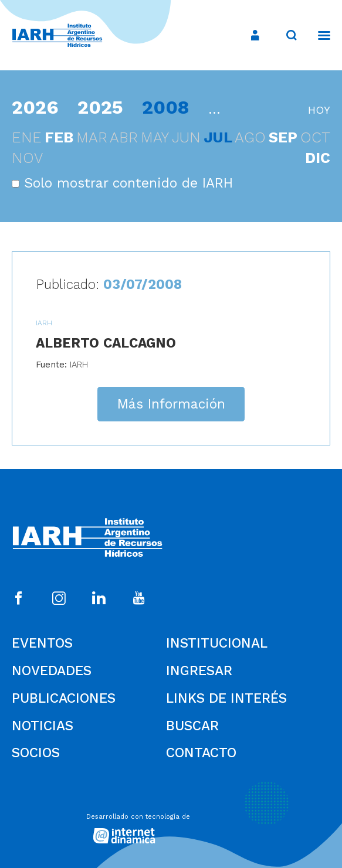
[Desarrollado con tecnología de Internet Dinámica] (171, 825)
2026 (35, 107)
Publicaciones (64, 698)
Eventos (42, 643)
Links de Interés (226, 698)
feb (59, 137)
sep (283, 137)
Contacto (201, 753)
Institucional (217, 643)
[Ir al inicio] (57, 35)
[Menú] (318, 35)
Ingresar (199, 671)
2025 (100, 107)
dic (318, 158)
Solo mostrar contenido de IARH (122, 183)
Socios (36, 753)
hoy (319, 110)
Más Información (171, 404)
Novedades (52, 671)
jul (218, 137)
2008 (165, 107)
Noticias (43, 726)
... (214, 109)
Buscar (192, 726)
